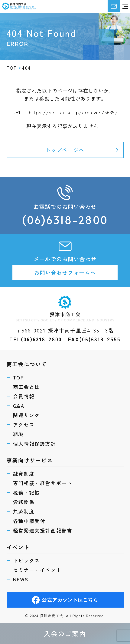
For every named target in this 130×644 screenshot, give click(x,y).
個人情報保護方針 (35, 443)
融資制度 (24, 473)
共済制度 (24, 511)
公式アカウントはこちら (65, 600)
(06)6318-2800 (65, 220)
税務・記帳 (26, 492)
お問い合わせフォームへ (65, 273)
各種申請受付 (29, 521)
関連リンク (26, 414)
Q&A (19, 405)
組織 (18, 433)
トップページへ (65, 150)
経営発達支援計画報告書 (43, 530)
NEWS (21, 579)
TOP (19, 376)
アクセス (24, 424)
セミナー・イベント (37, 570)
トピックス (26, 560)
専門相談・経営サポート (43, 482)
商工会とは (26, 386)
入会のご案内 (65, 633)
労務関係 (24, 502)
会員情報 (24, 395)
